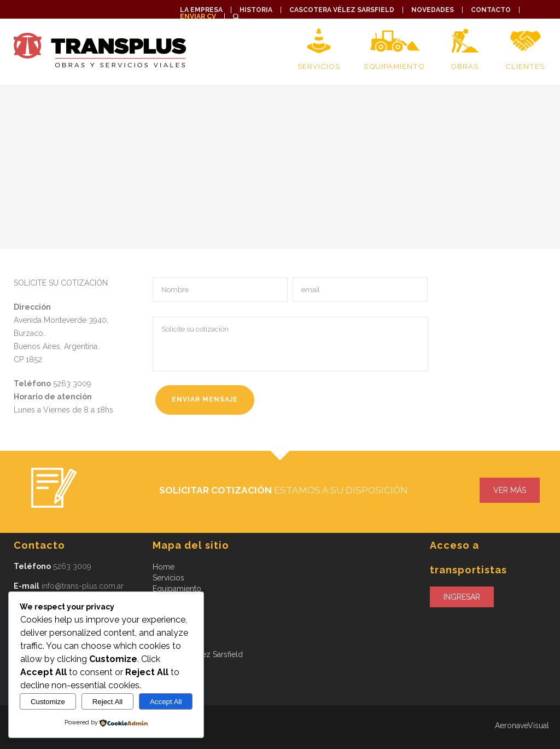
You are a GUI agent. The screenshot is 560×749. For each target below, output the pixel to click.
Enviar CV (198, 16)
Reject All (108, 702)
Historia (256, 10)
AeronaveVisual (522, 725)
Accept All (166, 702)
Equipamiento (395, 66)
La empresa (201, 10)
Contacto (491, 10)
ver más (510, 490)
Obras (465, 66)
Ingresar (462, 597)
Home (164, 567)
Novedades (433, 10)
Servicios (319, 66)
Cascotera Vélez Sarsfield (342, 10)
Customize (48, 702)
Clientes (525, 66)
